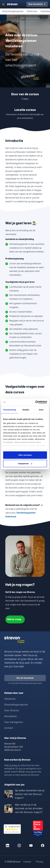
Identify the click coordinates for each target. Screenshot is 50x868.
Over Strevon (12, 711)
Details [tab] (26, 410)
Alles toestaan (25, 455)
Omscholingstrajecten (13, 11)
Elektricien (32, 11)
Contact (9, 728)
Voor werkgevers (14, 722)
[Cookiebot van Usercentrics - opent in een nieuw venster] (36, 402)
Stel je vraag (14, 619)
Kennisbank (11, 716)
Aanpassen (25, 463)
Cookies (27, 862)
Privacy (40, 862)
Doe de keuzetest (25, 678)
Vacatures (10, 699)
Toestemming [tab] (10, 410)
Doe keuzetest (35, 4)
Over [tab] (41, 410)
